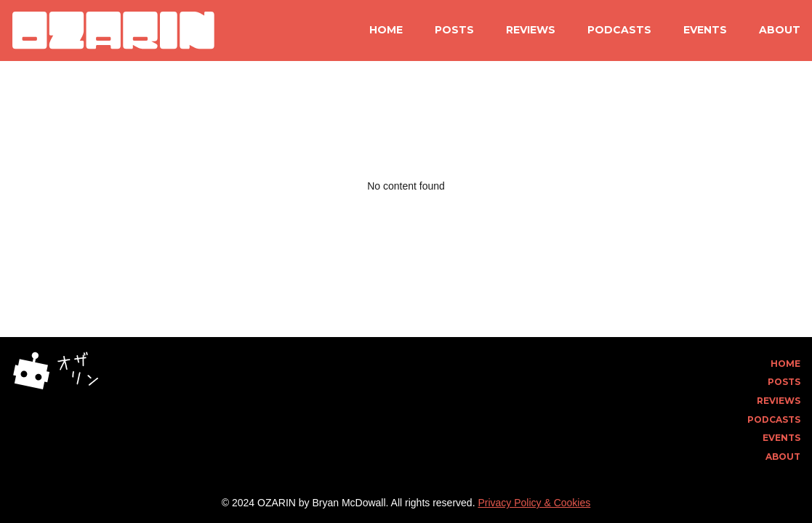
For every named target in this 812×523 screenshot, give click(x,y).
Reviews (531, 30)
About (780, 30)
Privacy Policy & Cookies (534, 503)
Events (705, 30)
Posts (454, 30)
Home (386, 30)
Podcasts (619, 30)
